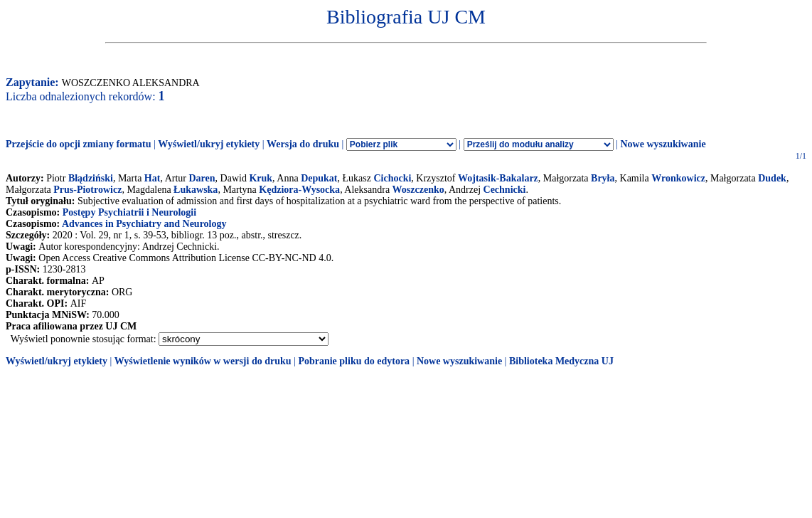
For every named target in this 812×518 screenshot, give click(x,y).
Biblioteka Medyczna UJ (561, 361)
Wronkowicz (678, 178)
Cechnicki (505, 190)
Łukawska (196, 190)
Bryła (603, 178)
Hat (153, 178)
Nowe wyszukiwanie (663, 144)
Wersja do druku (303, 144)
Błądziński (91, 178)
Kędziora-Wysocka (299, 190)
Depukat (319, 178)
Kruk (261, 178)
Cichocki (392, 178)
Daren (202, 178)
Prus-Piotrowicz (87, 190)
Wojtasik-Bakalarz (498, 178)
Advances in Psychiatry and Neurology (144, 224)
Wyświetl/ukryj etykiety (209, 144)
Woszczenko (418, 190)
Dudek (772, 178)
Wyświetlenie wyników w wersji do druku (203, 361)
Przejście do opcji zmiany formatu (79, 144)
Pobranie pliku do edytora (354, 361)
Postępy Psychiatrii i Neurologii (129, 212)
